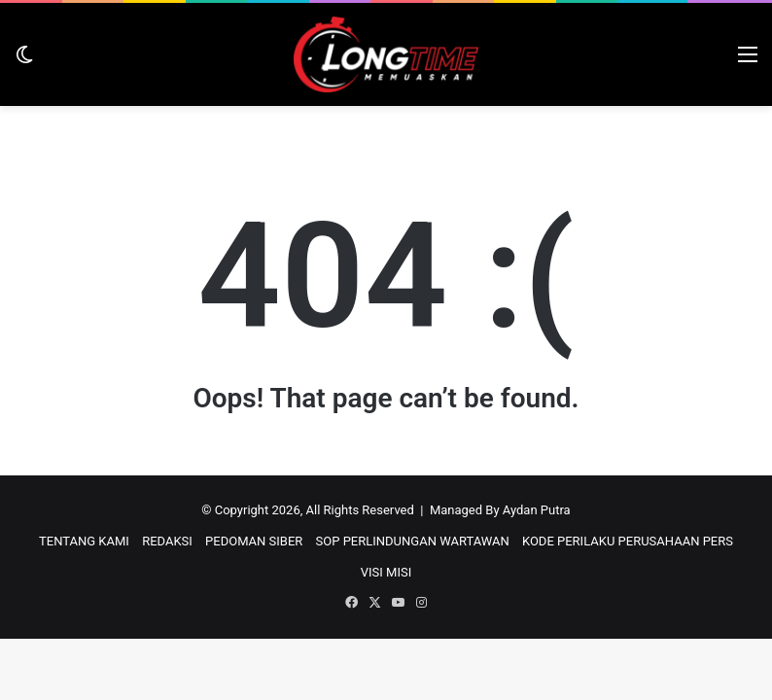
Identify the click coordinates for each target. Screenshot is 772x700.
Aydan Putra (537, 510)
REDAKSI (167, 541)
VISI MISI (386, 572)
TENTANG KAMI (84, 541)
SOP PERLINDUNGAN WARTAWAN (413, 541)
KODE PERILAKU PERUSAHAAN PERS (628, 541)
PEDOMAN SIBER (254, 541)
